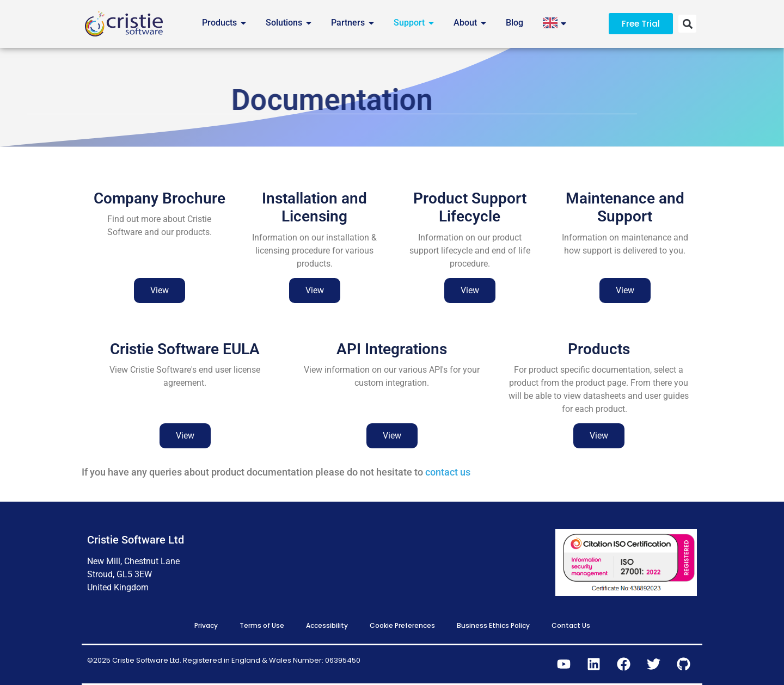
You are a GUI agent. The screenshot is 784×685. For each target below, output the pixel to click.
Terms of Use (262, 625)
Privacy (206, 625)
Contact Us (571, 625)
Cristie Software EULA (185, 362)
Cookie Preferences (402, 625)
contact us (448, 472)
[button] (687, 24)
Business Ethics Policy (493, 625)
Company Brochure (160, 211)
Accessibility (327, 625)
